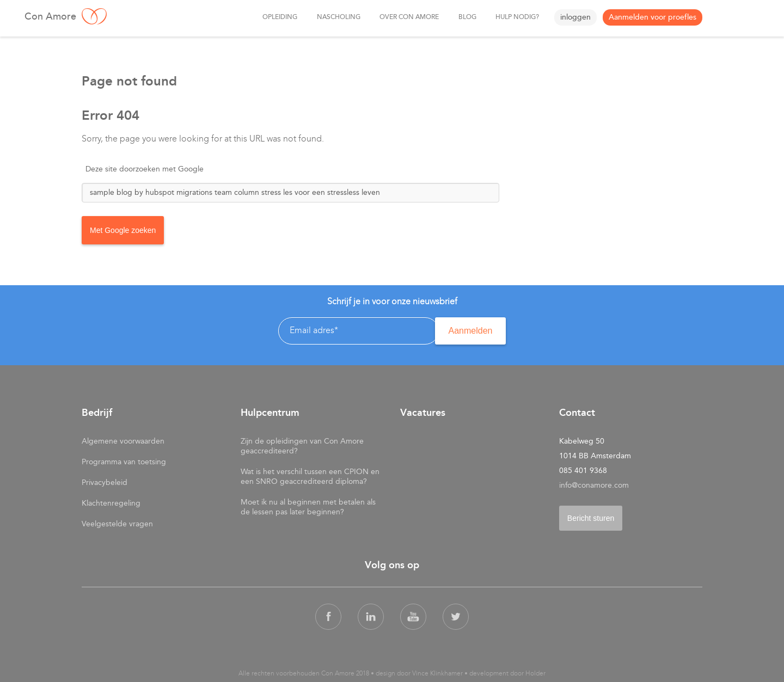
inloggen (575, 17)
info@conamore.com (594, 483)
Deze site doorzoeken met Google (145, 168)
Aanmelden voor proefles (653, 17)
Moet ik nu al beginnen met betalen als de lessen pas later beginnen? (308, 505)
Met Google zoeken (123, 230)
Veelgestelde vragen (117, 522)
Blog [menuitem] (466, 18)
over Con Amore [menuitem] (407, 18)
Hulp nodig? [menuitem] (517, 18)
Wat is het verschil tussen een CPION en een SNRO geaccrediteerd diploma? (310, 474)
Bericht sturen (591, 516)
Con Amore (139, 16)
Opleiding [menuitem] (276, 18)
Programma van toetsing (124, 460)
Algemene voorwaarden (123, 439)
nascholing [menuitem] (335, 18)
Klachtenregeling (111, 501)
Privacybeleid (105, 480)
